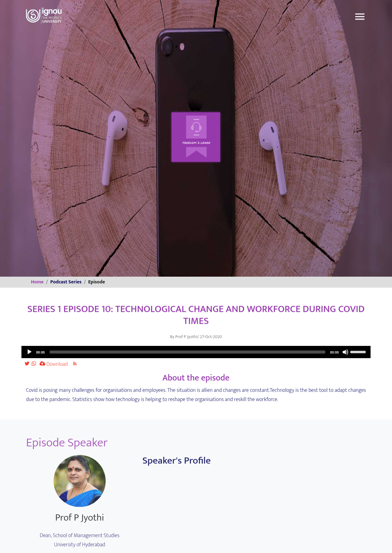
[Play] (29, 352)
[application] (196, 352)
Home (37, 282)
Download (54, 364)
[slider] (187, 352)
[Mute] (345, 352)
